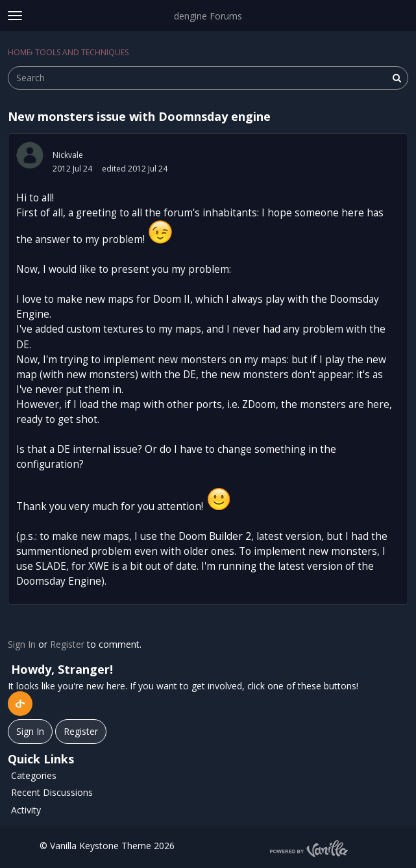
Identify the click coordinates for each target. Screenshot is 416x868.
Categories (34, 775)
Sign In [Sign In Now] (30, 731)
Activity (26, 810)
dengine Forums (208, 16)
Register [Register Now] (81, 731)
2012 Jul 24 (72, 169)
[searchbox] (208, 78)
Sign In (22, 644)
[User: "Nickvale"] (30, 155)
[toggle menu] (15, 16)
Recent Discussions (52, 792)
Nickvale (68, 155)
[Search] (397, 78)
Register (67, 644)
